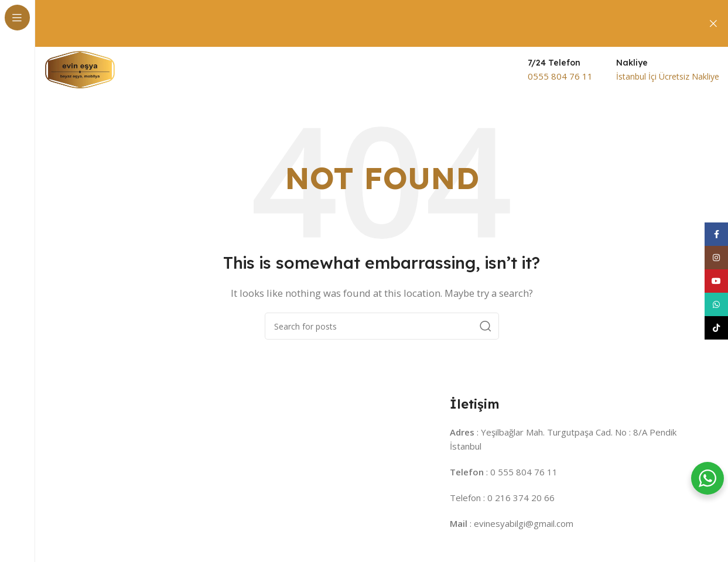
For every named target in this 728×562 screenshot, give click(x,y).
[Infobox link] (560, 70)
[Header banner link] (364, 23)
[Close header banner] (713, 23)
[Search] (382, 326)
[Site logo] (80, 69)
